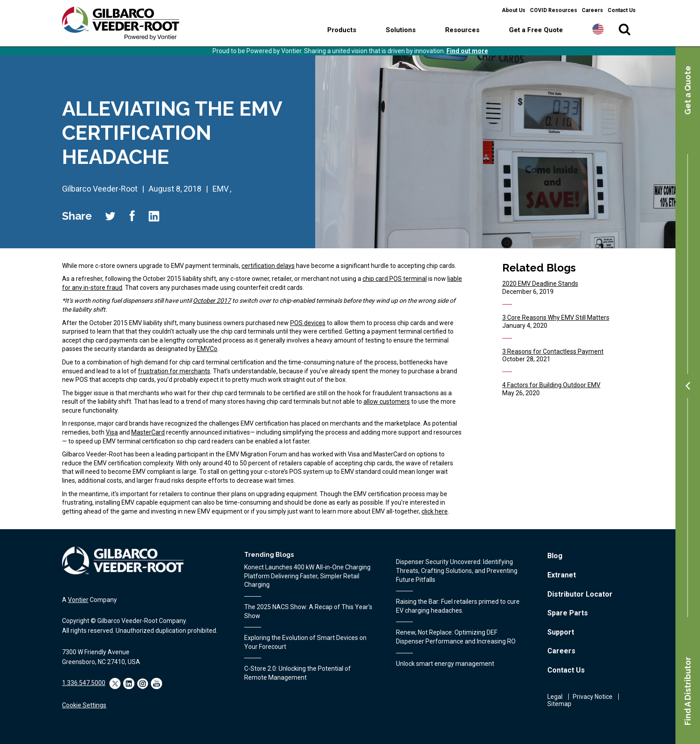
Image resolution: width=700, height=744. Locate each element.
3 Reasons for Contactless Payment (553, 351)
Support (561, 632)
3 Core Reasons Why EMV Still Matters (556, 318)
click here (435, 511)
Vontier (78, 600)
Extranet (562, 575)
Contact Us (622, 10)
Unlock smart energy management (445, 664)
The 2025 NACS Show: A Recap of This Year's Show (308, 611)
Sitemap (559, 704)
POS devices (308, 323)
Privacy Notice (593, 697)
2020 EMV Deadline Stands (540, 284)
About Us (514, 10)
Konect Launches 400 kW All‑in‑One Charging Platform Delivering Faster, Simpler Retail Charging (307, 576)
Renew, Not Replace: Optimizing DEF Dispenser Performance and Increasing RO (456, 637)
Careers (592, 10)
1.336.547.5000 (84, 683)
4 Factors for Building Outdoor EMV (551, 385)
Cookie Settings (84, 705)
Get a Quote (688, 90)
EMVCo (207, 349)
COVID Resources (554, 10)
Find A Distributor (688, 691)
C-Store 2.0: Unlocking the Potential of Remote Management (298, 673)
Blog (555, 556)
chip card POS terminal (395, 279)
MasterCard (148, 432)
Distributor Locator (580, 594)
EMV (221, 189)
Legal (555, 697)
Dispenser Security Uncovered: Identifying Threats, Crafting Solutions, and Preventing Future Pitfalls (457, 571)
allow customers (387, 401)
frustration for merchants (174, 371)
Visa (112, 432)
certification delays (268, 266)
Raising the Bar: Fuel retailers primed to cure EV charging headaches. (458, 606)
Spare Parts (568, 613)
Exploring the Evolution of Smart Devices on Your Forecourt (305, 642)
